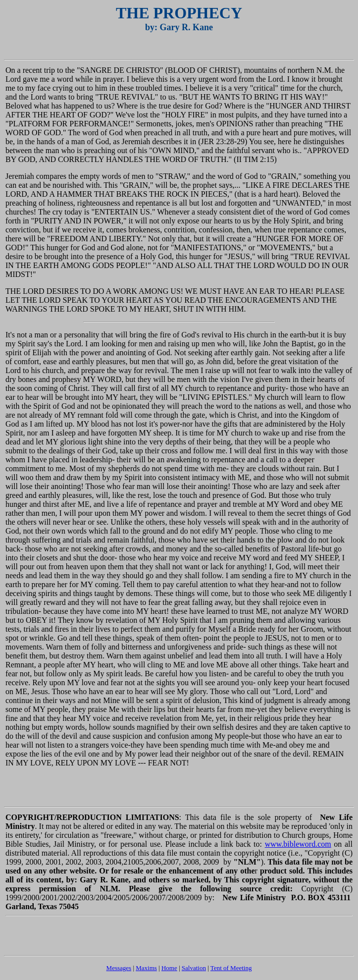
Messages (119, 968)
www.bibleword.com (298, 844)
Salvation (194, 968)
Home (169, 968)
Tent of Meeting (231, 968)
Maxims (146, 968)
